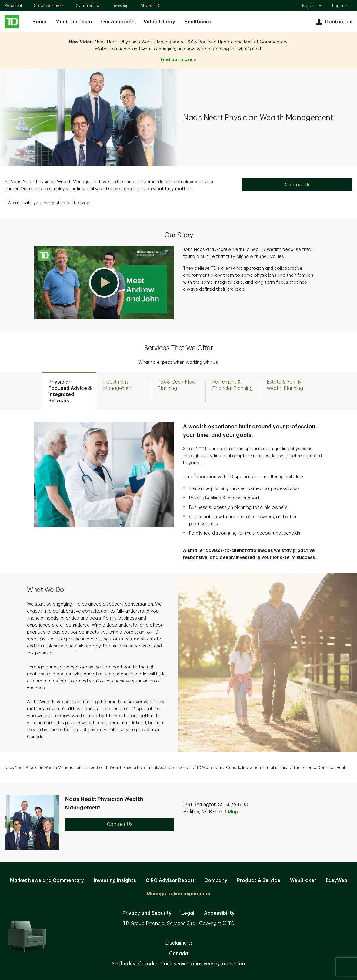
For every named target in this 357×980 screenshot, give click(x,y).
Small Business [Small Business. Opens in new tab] (49, 5)
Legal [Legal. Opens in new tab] (188, 913)
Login (341, 6)
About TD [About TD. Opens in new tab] (150, 5)
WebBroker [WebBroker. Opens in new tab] (303, 880)
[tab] (69, 391)
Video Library (159, 22)
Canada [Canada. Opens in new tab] (178, 954)
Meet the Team (74, 22)
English (312, 6)
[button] (104, 283)
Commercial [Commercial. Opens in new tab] (88, 5)
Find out (179, 60)
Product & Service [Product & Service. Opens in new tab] (259, 880)
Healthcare (198, 22)
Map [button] (233, 812)
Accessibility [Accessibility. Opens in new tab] (219, 913)
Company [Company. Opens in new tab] (216, 880)
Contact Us (334, 22)
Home (39, 22)
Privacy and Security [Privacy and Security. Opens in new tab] (147, 913)
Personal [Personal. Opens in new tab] (13, 5)
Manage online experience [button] (178, 894)
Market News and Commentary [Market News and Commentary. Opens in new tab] (47, 880)
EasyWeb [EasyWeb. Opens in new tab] (337, 880)
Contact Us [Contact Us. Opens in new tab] (298, 185)
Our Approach (118, 22)
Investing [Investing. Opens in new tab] (120, 6)
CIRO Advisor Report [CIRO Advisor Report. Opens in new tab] (170, 880)
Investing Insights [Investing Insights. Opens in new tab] (115, 880)
